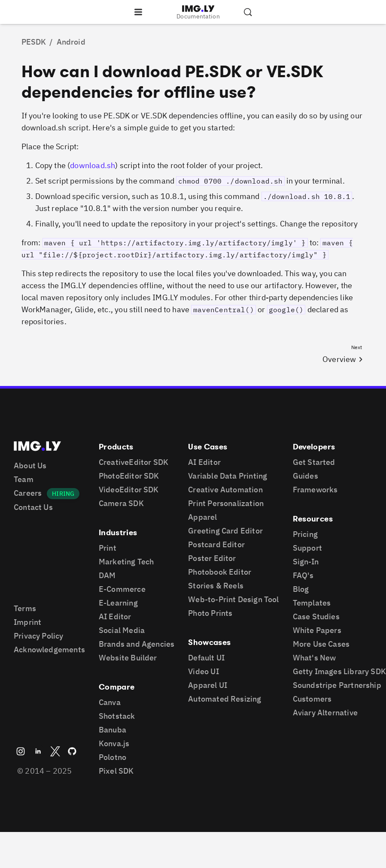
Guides (305, 476)
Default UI (206, 658)
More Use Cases (321, 644)
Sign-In (306, 562)
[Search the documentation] (248, 12)
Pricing (305, 534)
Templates (312, 603)
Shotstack (117, 716)
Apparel (202, 517)
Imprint (27, 622)
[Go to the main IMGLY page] (198, 9)
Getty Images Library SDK (339, 671)
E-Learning (118, 603)
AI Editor (115, 616)
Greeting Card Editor (225, 531)
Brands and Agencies (137, 644)
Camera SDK (121, 503)
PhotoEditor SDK (129, 476)
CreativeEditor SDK (134, 462)
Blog (301, 589)
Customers (312, 699)
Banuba (112, 730)
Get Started (314, 462)
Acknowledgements (49, 649)
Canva (110, 702)
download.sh (93, 165)
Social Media (122, 630)
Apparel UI (208, 685)
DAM (107, 575)
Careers (28, 493)
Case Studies (316, 616)
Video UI (203, 671)
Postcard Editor (216, 544)
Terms (25, 608)
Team (24, 479)
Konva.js (114, 743)
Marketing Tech (126, 562)
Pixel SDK (116, 771)
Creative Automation (225, 490)
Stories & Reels (216, 586)
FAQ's (303, 575)
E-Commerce (122, 589)
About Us (30, 466)
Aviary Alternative (325, 713)
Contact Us (33, 507)
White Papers (317, 630)
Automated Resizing (225, 699)
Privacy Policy (39, 636)
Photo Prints (210, 613)
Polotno (112, 757)
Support (307, 548)
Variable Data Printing (228, 476)
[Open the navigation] (138, 12)
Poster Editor (212, 558)
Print (108, 548)
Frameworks (315, 490)
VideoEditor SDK (129, 490)
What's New (315, 658)
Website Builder (128, 658)
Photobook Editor (220, 572)
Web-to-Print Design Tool (233, 599)
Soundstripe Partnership (337, 685)
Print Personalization (226, 503)
